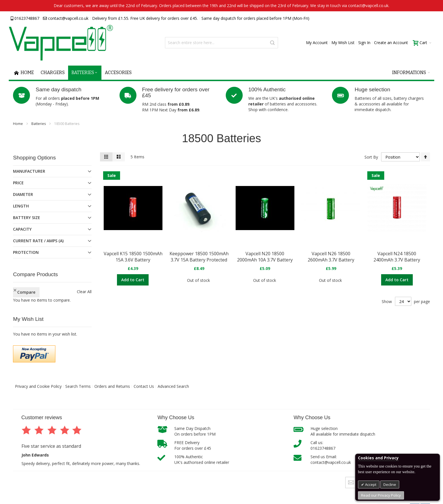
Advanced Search (173, 386)
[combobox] (221, 43)
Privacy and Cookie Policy (38, 386)
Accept (370, 484)
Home (18, 124)
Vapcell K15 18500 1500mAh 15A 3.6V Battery (133, 257)
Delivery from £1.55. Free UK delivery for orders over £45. (145, 18)
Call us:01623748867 (323, 445)
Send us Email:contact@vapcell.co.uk (331, 459)
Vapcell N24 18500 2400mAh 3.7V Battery (397, 257)
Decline (390, 484)
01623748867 (25, 18)
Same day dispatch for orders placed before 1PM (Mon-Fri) (255, 18)
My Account (317, 43)
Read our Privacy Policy (381, 495)
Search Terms (78, 386)
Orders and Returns (112, 386)
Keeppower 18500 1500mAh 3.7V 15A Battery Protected (199, 257)
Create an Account (391, 43)
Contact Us (144, 386)
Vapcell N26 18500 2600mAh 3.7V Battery (331, 257)
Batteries (39, 124)
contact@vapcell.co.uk (66, 18)
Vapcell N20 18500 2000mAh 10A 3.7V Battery (265, 257)
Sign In (364, 43)
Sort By (371, 157)
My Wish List (343, 43)
